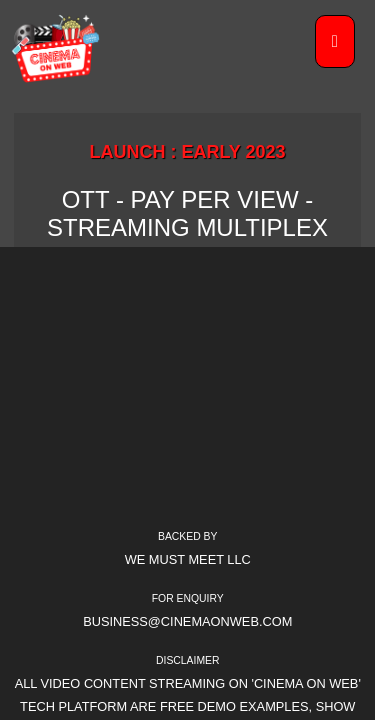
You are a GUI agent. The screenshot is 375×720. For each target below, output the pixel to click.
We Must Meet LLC (188, 559)
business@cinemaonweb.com (187, 621)
